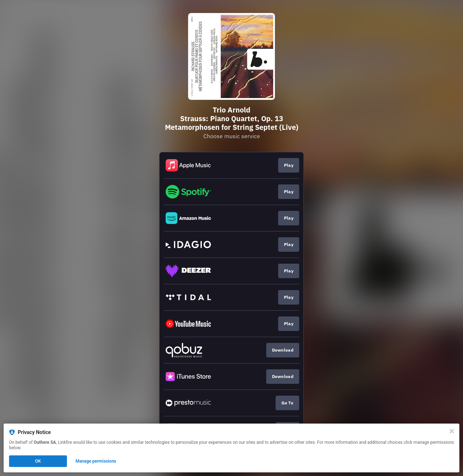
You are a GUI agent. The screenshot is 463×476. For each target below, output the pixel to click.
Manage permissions (96, 461)
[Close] (452, 431)
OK (38, 461)
